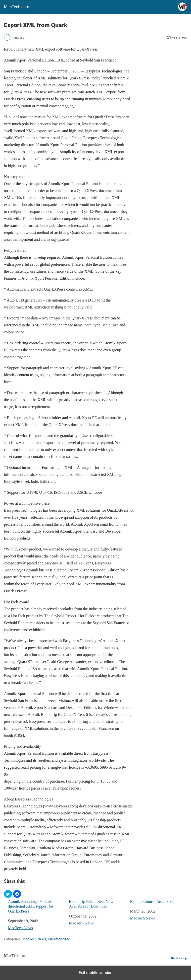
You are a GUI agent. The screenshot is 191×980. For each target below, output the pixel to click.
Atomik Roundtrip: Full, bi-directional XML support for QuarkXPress (31, 906)
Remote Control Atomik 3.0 (152, 901)
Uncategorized (59, 939)
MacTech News (20, 928)
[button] (8, 894)
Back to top (179, 958)
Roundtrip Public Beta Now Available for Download (91, 904)
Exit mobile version (95, 973)
